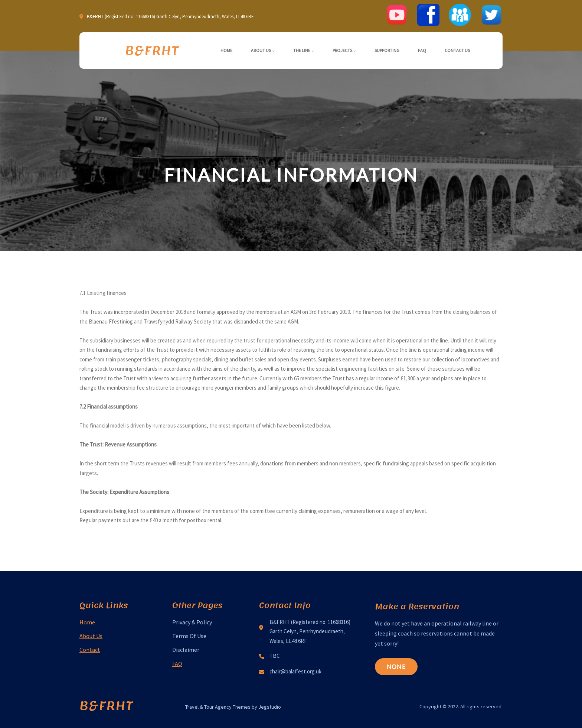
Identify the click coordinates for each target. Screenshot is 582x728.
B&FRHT (152, 51)
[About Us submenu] (273, 51)
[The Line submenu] (313, 51)
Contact (90, 650)
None (396, 667)
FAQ (177, 664)
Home (87, 622)
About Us (91, 636)
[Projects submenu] (355, 51)
